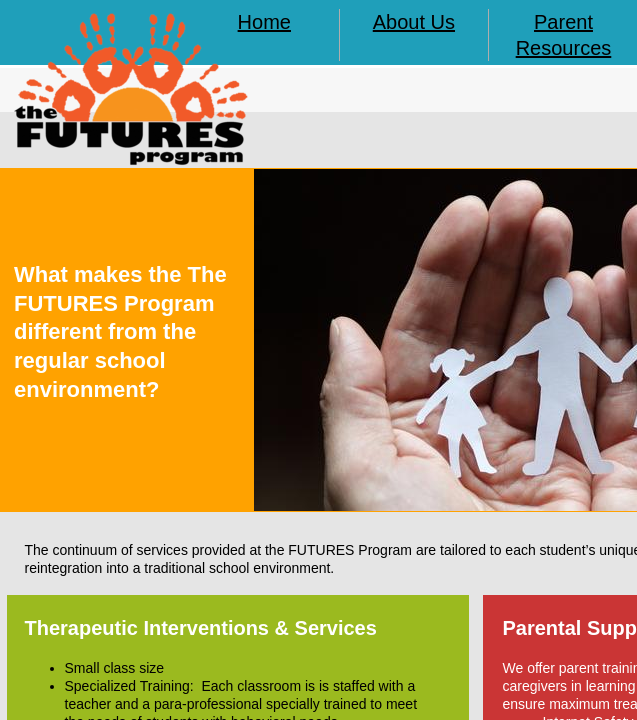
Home (264, 22)
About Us (414, 22)
